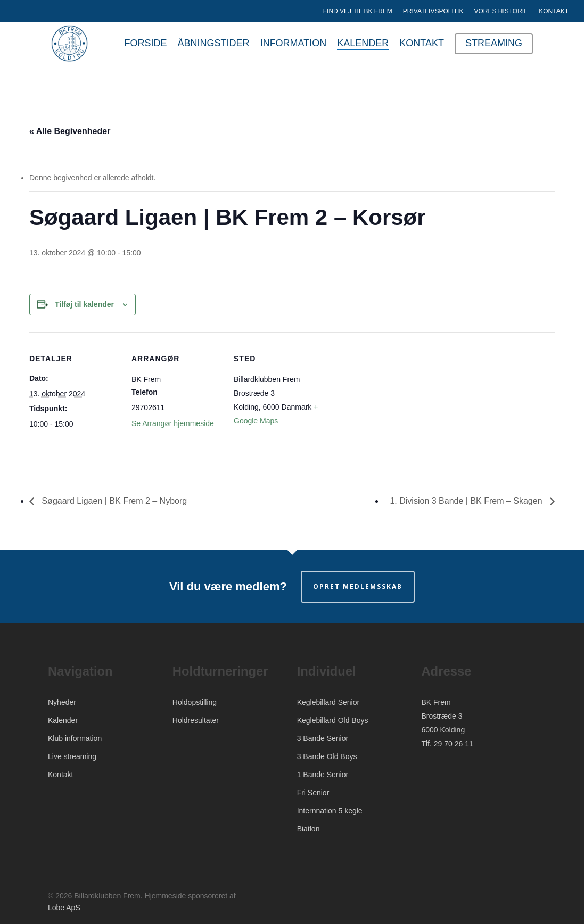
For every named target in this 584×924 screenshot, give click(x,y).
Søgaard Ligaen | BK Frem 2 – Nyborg (113, 501)
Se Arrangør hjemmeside (173, 423)
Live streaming (72, 756)
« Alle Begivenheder (70, 131)
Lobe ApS (64, 908)
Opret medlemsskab (358, 586)
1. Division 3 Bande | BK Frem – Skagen (467, 501)
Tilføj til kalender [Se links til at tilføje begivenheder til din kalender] (84, 304)
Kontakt (60, 775)
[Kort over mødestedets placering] (392, 406)
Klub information (75, 738)
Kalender (63, 720)
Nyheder (62, 702)
